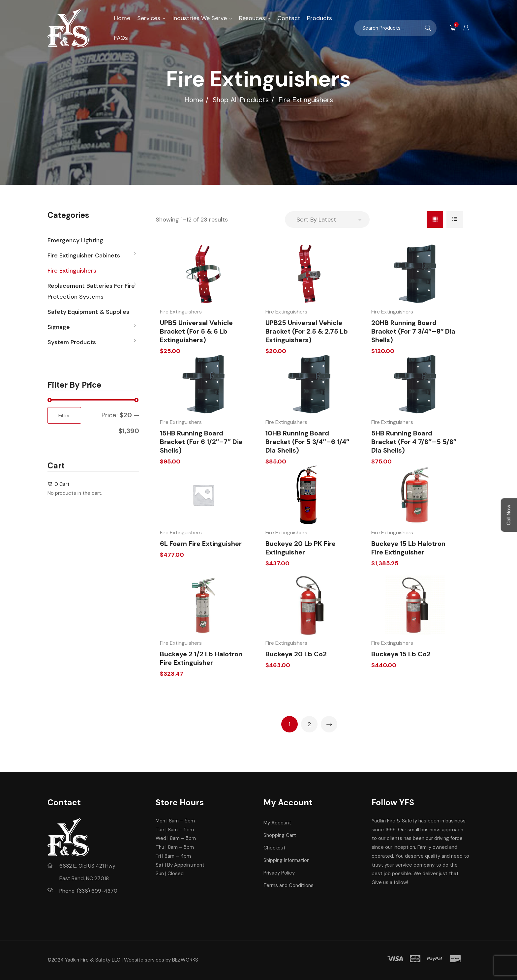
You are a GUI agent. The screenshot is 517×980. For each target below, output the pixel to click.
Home (194, 100)
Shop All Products (241, 100)
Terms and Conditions (289, 885)
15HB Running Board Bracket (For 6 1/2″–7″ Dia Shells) (201, 442)
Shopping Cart (280, 835)
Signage (59, 327)
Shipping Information (287, 860)
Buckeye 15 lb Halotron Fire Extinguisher (408, 548)
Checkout (274, 848)
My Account (277, 823)
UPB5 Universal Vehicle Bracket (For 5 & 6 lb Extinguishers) (196, 331)
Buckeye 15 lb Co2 (401, 654)
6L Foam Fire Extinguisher (201, 544)
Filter (64, 416)
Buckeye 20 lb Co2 (296, 654)
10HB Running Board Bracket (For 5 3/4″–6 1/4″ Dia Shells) (307, 442)
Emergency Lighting (75, 240)
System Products (72, 342)
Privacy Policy (279, 873)
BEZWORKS (185, 960)
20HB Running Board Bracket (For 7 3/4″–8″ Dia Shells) (413, 331)
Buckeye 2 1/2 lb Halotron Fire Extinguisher (201, 658)
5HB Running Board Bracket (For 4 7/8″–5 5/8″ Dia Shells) (414, 442)
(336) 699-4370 (97, 891)
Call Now (509, 515)
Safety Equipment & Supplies (88, 312)
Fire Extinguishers (181, 312)
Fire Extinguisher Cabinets (84, 255)
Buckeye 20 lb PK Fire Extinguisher (301, 548)
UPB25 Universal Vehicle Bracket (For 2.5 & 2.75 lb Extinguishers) (307, 331)
